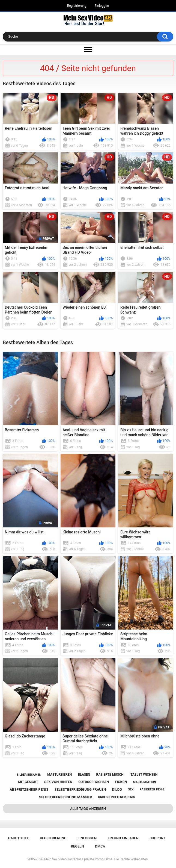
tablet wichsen (144, 775)
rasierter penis (152, 789)
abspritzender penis (29, 789)
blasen (84, 775)
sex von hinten (58, 782)
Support (157, 838)
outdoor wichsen (94, 782)
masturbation (144, 782)
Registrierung (77, 6)
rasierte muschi (110, 775)
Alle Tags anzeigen (88, 809)
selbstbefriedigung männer (65, 797)
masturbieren (59, 775)
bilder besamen (29, 775)
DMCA (100, 846)
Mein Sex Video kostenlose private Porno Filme (78, 859)
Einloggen (102, 6)
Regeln (77, 846)
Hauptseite (18, 838)
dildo (117, 789)
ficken (121, 782)
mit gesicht (28, 782)
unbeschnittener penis (116, 797)
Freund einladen (123, 838)
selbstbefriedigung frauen (80, 789)
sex (131, 789)
